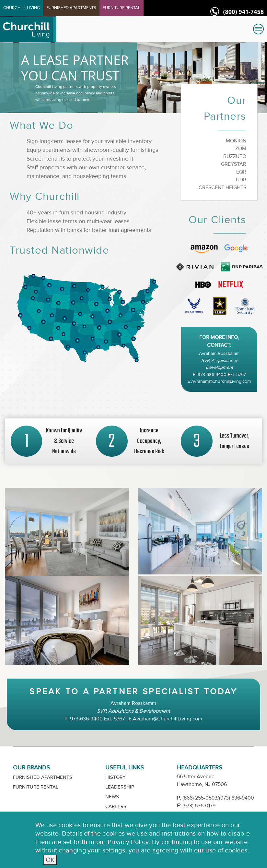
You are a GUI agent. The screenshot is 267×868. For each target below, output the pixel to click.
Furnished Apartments (43, 777)
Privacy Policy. (129, 842)
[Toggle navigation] (258, 29)
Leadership (120, 787)
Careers (116, 807)
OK (50, 860)
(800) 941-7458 (243, 12)
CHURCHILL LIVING (22, 8)
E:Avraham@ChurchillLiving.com (219, 381)
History (115, 777)
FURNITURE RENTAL (122, 8)
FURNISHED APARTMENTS (71, 8)
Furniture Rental (36, 787)
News (112, 797)
